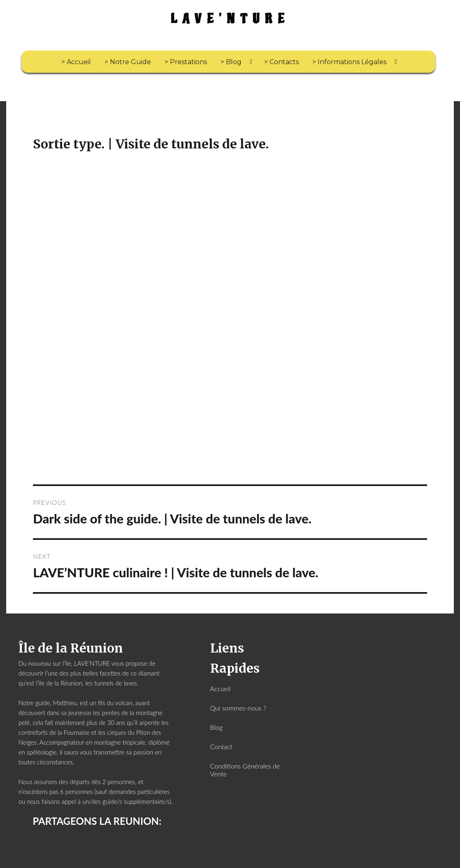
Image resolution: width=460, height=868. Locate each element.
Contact (222, 746)
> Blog (231, 62)
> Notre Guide (128, 62)
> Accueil (76, 62)
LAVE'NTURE (230, 19)
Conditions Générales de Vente (245, 770)
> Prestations (186, 62)
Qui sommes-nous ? (238, 708)
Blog (217, 727)
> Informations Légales (349, 62)
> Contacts (281, 62)
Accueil (220, 689)
